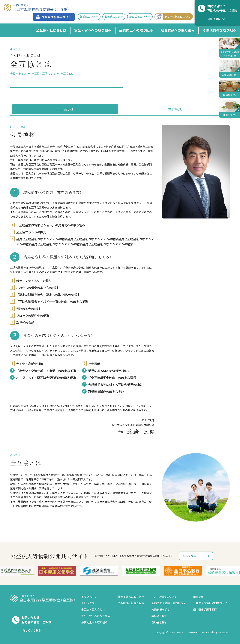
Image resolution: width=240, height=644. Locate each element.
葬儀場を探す (159, 616)
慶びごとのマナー (140, 17)
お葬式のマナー (114, 17)
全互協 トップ (18, 73)
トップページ (89, 597)
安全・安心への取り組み (93, 30)
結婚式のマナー (89, 17)
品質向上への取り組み (136, 30)
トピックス (88, 603)
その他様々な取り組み (219, 30)
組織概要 (198, 597)
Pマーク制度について (172, 17)
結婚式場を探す (161, 609)
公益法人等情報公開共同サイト (211, 603)
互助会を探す (159, 622)
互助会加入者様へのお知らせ (169, 603)
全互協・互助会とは (51, 30)
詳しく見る (190, 556)
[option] (21, 571)
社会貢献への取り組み (178, 30)
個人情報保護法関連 (205, 609)
